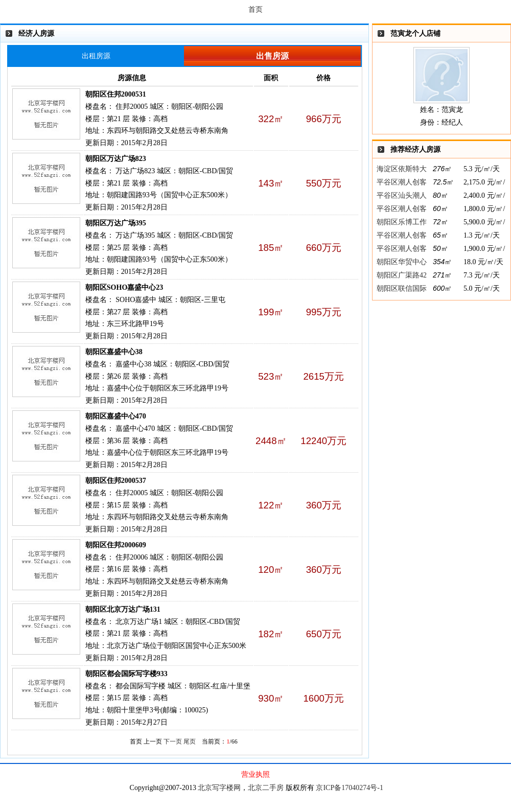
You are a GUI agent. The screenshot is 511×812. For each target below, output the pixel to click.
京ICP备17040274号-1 (349, 788)
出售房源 (272, 56)
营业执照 (255, 774)
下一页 (173, 741)
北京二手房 (266, 788)
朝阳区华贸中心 (402, 262)
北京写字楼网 (219, 788)
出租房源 (96, 56)
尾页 (190, 741)
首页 (255, 9)
